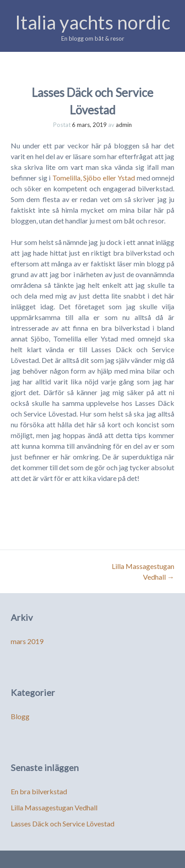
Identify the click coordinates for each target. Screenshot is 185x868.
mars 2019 (27, 641)
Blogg (20, 716)
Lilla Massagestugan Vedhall (54, 807)
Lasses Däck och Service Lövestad (63, 824)
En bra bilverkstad (39, 791)
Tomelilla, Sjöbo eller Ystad (94, 178)
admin (124, 125)
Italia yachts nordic (93, 22)
